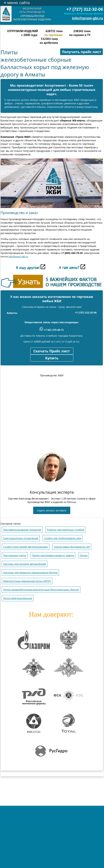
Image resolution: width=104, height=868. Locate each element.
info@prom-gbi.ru (88, 18)
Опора (84, 555)
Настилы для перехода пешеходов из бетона (30, 573)
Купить (52, 358)
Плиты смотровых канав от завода (53, 555)
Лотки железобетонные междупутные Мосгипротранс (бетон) (41, 590)
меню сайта (17, 3)
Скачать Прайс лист (52, 351)
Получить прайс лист (81, 52)
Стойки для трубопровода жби (63, 538)
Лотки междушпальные (18, 598)
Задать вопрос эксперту (52, 510)
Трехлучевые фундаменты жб (72, 547)
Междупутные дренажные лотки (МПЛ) (27, 581)
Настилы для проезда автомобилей (25, 564)
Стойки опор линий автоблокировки (26, 547)
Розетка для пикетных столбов (65, 530)
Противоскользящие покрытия (22, 530)
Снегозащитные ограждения (21, 538)
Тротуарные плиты (15, 555)
